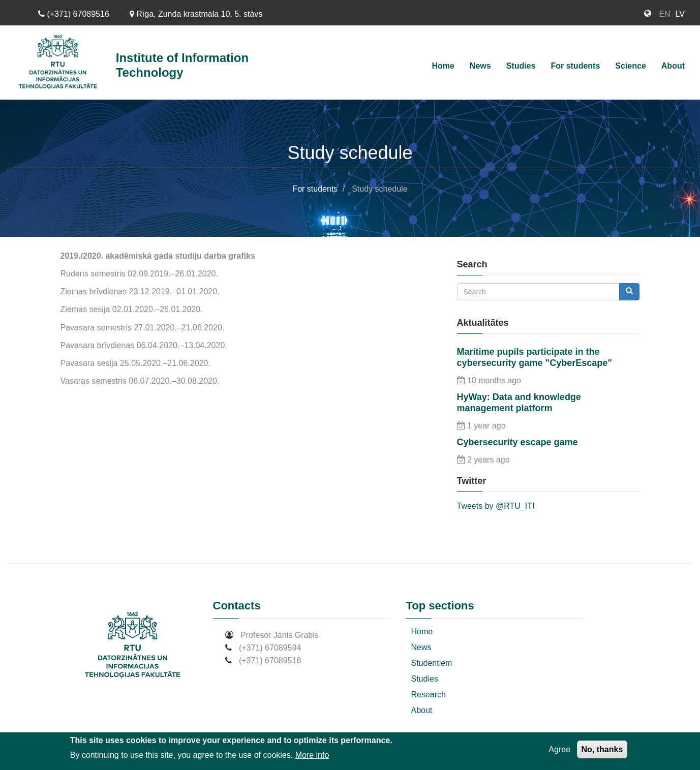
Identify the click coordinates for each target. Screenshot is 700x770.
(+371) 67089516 (74, 14)
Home (443, 66)
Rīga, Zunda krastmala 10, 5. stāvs (196, 14)
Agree (559, 749)
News (480, 66)
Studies (521, 66)
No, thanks (602, 749)
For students (575, 66)
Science (630, 66)
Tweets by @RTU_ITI (496, 506)
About (673, 66)
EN (664, 14)
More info (312, 755)
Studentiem (431, 663)
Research (428, 695)
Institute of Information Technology (182, 65)
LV (680, 14)
